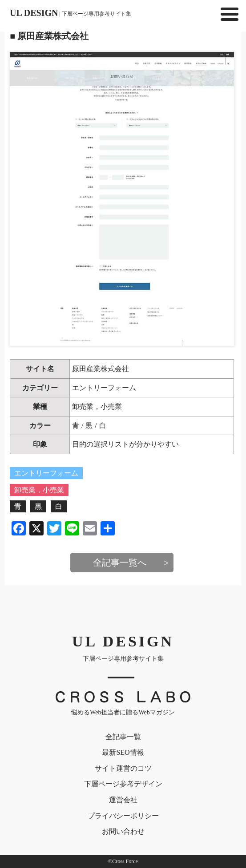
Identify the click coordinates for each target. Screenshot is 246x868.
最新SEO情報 (123, 752)
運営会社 (123, 800)
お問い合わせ (123, 831)
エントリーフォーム (104, 388)
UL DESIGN (71, 13)
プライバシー (123, 816)
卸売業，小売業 (97, 406)
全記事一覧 (123, 737)
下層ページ (123, 784)
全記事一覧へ (120, 563)
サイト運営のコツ (123, 768)
